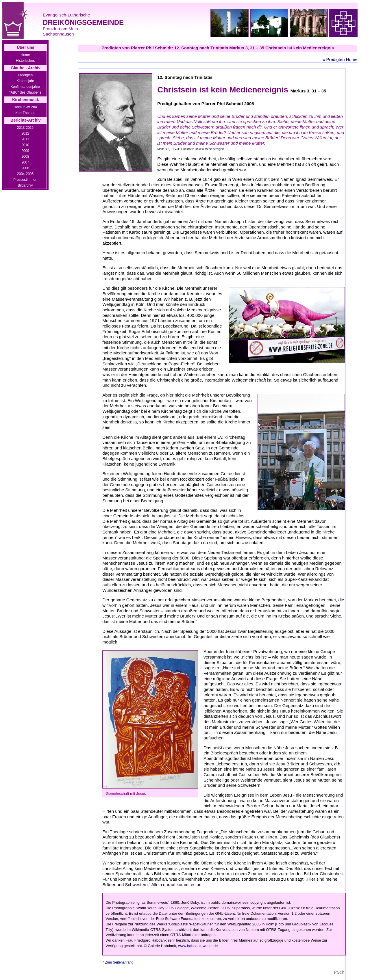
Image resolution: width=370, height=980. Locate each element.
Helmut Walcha (25, 107)
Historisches (25, 61)
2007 (25, 162)
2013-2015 (25, 128)
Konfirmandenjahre (25, 87)
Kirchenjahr (25, 81)
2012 (25, 133)
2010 (25, 145)
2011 (25, 139)
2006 (25, 168)
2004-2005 (25, 174)
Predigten (25, 75)
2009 (25, 151)
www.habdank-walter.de (198, 946)
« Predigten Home (340, 59)
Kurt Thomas (25, 113)
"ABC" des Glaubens (25, 92)
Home (25, 55)
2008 (25, 157)
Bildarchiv (25, 185)
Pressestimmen (25, 180)
